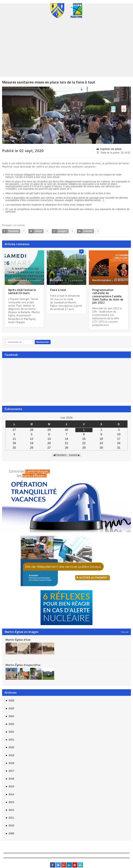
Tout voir (125, 632)
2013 (10, 802)
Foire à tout (59, 290)
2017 (10, 771)
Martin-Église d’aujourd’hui (23, 665)
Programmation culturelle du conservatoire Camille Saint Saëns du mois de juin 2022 (109, 296)
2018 (10, 763)
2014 (10, 794)
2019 (10, 755)
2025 (10, 708)
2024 (10, 716)
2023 (10, 724)
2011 (10, 818)
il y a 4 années (32, 280)
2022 (10, 732)
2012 (10, 810)
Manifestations (17, 280)
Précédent (61, 455)
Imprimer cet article (109, 149)
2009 (10, 833)
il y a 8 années (74, 280)
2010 (10, 825)
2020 (10, 747)
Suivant (73, 455)
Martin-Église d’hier (18, 639)
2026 (10, 700)
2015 (10, 786)
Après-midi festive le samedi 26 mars (23, 291)
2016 (10, 778)
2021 (10, 739)
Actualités (57, 280)
